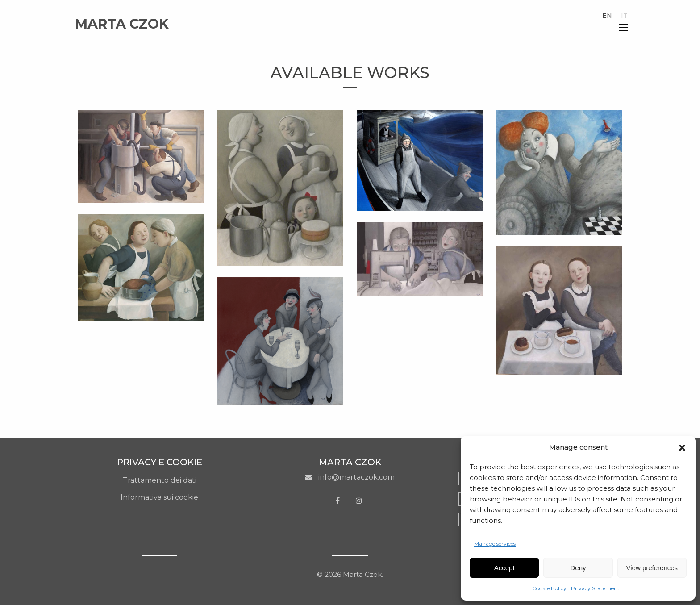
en (607, 16)
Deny (578, 568)
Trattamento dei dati (160, 480)
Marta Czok (122, 24)
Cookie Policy (549, 588)
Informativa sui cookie (159, 497)
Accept (504, 568)
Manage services (495, 544)
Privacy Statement (595, 588)
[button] (682, 448)
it (624, 16)
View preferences (652, 568)
